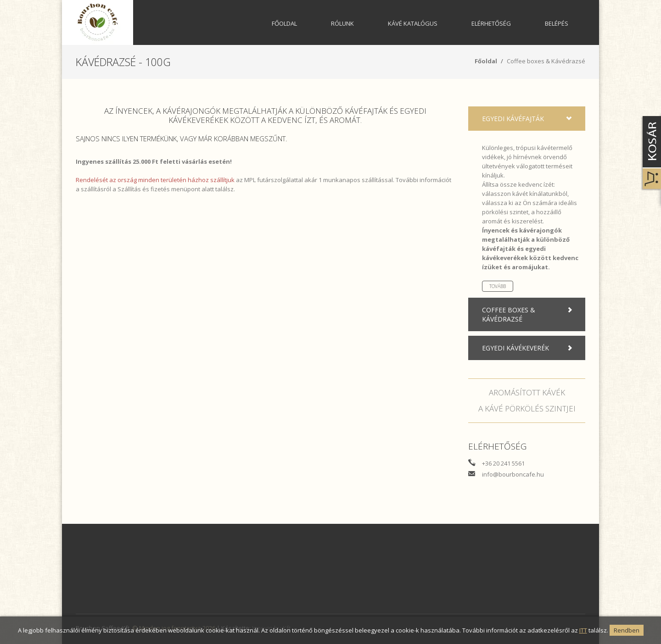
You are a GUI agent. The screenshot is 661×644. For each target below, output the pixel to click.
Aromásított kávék (527, 392)
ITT (583, 630)
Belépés (557, 23)
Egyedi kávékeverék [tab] (529, 348)
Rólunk (342, 23)
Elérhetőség (491, 23)
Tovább (498, 286)
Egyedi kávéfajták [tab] (529, 119)
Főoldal (284, 23)
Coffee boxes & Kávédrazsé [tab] (529, 314)
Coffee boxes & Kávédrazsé (546, 61)
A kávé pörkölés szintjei (527, 408)
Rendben (627, 630)
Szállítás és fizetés (144, 189)
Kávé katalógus (413, 23)
